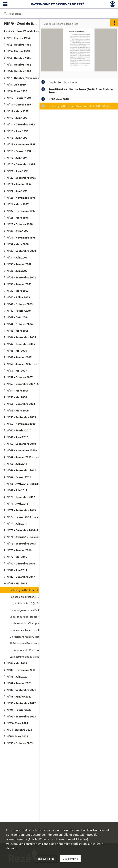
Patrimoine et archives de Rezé (58, 4)
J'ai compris (70, 859)
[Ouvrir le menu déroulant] (5, 5)
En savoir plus (46, 859)
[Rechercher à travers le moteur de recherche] (55, 13)
